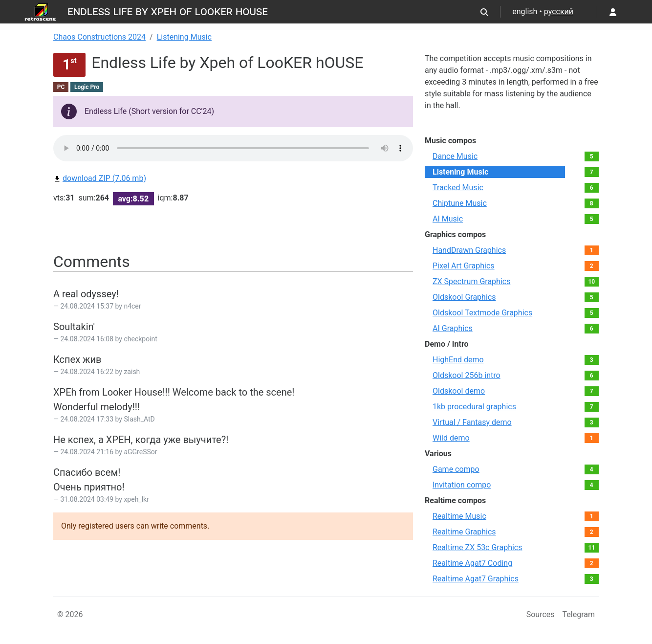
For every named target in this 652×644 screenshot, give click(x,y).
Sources (541, 614)
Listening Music (184, 37)
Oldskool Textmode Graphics (482, 313)
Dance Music (455, 156)
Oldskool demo (459, 391)
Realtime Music (459, 516)
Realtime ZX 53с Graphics (478, 547)
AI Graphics (453, 328)
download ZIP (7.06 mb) (100, 178)
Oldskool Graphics (464, 297)
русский (559, 11)
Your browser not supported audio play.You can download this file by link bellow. (233, 148)
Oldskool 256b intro (467, 375)
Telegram (579, 614)
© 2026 (70, 614)
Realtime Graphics (464, 532)
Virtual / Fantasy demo (472, 422)
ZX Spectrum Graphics (471, 281)
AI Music (448, 219)
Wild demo (451, 438)
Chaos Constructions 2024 (99, 37)
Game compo (456, 469)
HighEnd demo (458, 360)
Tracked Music (458, 188)
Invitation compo (462, 485)
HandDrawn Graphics (469, 250)
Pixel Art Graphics (464, 266)
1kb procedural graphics (474, 407)
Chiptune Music (460, 203)
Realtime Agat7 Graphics (476, 579)
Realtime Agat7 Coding (472, 563)
